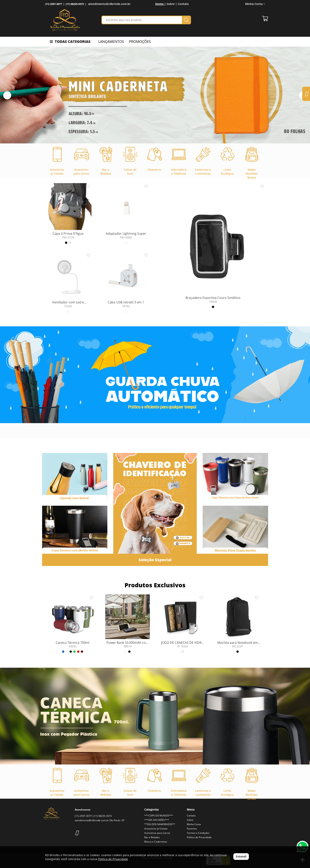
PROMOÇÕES (140, 41)
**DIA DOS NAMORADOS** (160, 824)
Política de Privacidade (199, 837)
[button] (7, 95)
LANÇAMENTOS (111, 41)
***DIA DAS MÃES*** (157, 820)
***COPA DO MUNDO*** (159, 816)
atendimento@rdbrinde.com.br (109, 4)
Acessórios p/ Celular (156, 829)
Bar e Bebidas (152, 837)
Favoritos (192, 829)
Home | (161, 4)
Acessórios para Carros (157, 833)
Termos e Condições (198, 833)
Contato (183, 4)
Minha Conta (255, 4)
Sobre (190, 820)
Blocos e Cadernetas (156, 842)
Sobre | (172, 4)
